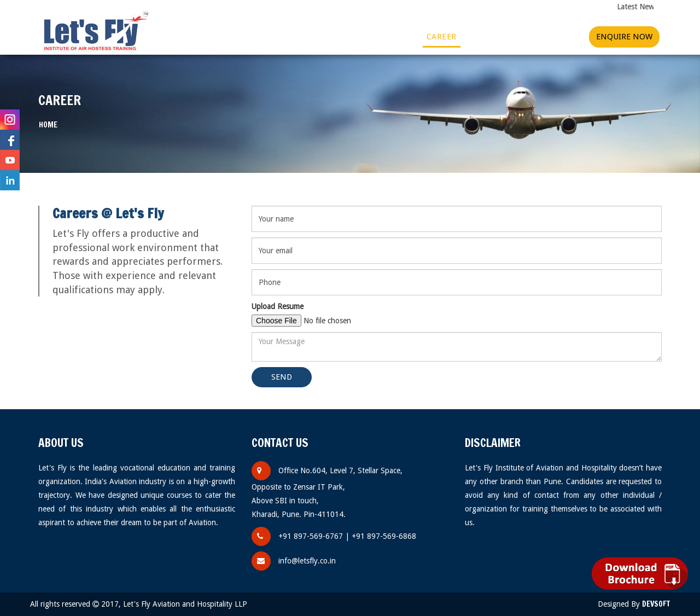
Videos (356, 36)
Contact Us (550, 36)
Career (442, 36)
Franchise (491, 36)
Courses (263, 36)
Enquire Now (624, 37)
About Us (208, 36)
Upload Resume (278, 306)
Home (164, 36)
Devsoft (656, 604)
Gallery (314, 36)
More (399, 36)
